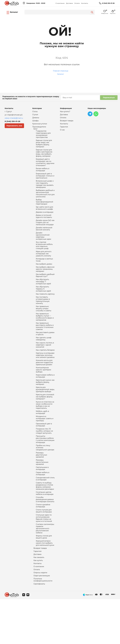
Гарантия (37, 593)
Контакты (85, 3)
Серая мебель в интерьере (43, 508)
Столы (35, 112)
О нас (62, 131)
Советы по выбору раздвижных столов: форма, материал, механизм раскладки (45, 522)
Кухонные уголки (40, 125)
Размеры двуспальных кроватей (41, 488)
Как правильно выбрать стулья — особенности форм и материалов (45, 337)
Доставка (69, 3)
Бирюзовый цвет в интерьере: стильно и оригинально (45, 182)
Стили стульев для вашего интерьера (44, 549)
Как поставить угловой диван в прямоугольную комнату (43, 318)
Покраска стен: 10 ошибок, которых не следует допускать (44, 462)
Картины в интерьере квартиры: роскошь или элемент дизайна (45, 379)
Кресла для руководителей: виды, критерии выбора (45, 416)
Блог (36, 130)
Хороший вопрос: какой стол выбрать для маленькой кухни (45, 584)
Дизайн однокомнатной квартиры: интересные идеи (43, 248)
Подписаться (109, 98)
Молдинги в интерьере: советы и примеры (45, 448)
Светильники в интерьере (42, 503)
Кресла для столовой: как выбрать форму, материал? (45, 424)
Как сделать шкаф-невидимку (44, 360)
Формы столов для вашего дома (44, 578)
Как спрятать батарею (45, 373)
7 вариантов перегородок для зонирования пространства (43, 136)
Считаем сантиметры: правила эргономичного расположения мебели (45, 568)
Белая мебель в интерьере (43, 175)
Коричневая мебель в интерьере (45, 401)
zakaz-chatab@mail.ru (14, 118)
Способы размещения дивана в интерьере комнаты (45, 537)
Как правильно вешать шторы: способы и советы (44, 327)
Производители (39, 128)
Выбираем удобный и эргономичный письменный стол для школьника (45, 201)
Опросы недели (40, 616)
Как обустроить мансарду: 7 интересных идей (43, 298)
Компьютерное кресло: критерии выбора (43, 394)
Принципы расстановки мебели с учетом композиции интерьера (45, 471)
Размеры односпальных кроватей (42, 496)
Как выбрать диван (44, 279)
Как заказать (39, 600)
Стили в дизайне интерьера (43, 543)
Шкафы (35, 121)
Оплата (77, 3)
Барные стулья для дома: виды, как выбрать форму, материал (44, 147)
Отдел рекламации (42, 620)
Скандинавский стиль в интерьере (45, 514)
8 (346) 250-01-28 (108, 3)
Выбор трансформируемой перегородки (44, 211)
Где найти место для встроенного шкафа (44, 217)
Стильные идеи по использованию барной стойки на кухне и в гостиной (44, 557)
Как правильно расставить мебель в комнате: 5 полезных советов (45, 347)
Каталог (61, 74)
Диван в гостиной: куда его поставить (44, 226)
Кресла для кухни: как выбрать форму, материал (45, 408)
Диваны (36, 118)
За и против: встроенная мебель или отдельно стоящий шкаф (44, 258)
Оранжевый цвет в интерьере (44, 455)
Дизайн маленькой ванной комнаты (44, 240)
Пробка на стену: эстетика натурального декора (45, 480)
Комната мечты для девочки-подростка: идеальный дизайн (44, 386)
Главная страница (61, 71)
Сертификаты (39, 629)
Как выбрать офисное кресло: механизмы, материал (45, 284)
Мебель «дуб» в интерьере (42, 441)
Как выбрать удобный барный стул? (45, 291)
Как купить (38, 603)
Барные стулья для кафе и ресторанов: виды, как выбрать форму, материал (44, 157)
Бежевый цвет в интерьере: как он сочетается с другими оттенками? (45, 167)
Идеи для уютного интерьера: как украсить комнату (44, 267)
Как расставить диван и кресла (45, 355)
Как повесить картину (45, 311)
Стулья (35, 115)
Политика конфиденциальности (43, 624)
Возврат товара (40, 590)
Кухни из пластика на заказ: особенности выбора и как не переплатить (45, 433)
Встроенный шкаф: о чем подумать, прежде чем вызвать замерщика (45, 191)
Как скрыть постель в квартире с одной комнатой (45, 367)
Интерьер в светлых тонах (44, 274)
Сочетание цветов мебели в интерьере (45, 530)
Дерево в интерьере (45, 222)
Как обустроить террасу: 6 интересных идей (43, 306)
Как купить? (65, 112)
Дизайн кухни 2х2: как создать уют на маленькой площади (45, 233)
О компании (60, 3)
